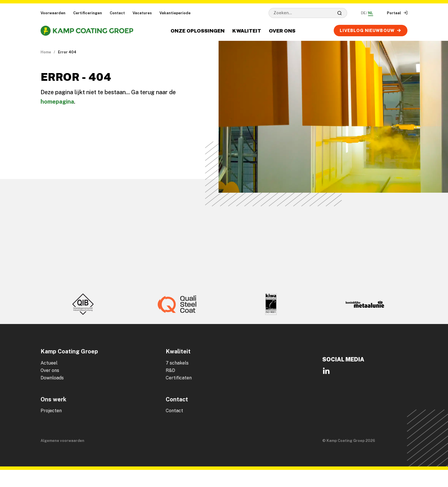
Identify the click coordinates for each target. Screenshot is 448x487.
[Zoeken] (340, 13)
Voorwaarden (53, 13)
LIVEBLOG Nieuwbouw (371, 30)
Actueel (49, 363)
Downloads (52, 378)
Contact (117, 13)
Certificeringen (88, 13)
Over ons (282, 31)
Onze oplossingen (198, 31)
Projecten (51, 411)
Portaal (397, 13)
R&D (170, 370)
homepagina (57, 102)
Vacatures (142, 13)
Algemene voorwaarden (62, 441)
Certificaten (179, 378)
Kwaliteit (247, 31)
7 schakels (177, 363)
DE (363, 13)
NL (371, 13)
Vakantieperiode (175, 13)
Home (46, 52)
